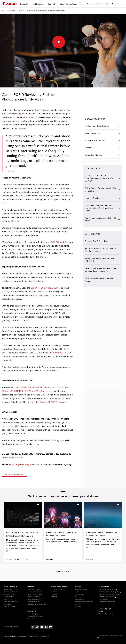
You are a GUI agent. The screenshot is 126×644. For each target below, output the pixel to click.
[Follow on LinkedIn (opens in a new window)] (51, 627)
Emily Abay (41, 110)
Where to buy (32, 619)
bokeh (5, 310)
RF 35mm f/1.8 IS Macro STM (25, 387)
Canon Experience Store (107, 602)
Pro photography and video (84, 602)
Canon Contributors (93, 155)
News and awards (10, 607)
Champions (20, 11)
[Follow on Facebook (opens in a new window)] (46, 627)
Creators (50, 559)
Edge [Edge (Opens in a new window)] (101, 612)
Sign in (108, 4)
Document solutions (58, 589)
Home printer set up (34, 589)
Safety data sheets (34, 602)
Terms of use (45, 636)
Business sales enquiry (35, 616)
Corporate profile (9, 594)
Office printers (79, 599)
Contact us (101, 4)
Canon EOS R (31, 117)
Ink (76, 597)
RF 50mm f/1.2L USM (50, 387)
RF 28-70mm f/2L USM (57, 353)
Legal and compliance (11, 602)
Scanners (78, 607)
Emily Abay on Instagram (21, 465)
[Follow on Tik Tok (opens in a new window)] (37, 627)
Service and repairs (34, 597)
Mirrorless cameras (81, 589)
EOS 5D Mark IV (59, 242)
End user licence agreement (37, 604)
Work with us (8, 599)
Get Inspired (38, 4)
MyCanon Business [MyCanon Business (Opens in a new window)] (35, 599)
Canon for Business (68, 4)
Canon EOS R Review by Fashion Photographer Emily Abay (45, 11)
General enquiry (33, 614)
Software (54, 597)
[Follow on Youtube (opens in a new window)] (42, 627)
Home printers (80, 594)
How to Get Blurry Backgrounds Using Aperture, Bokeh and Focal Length (99, 208)
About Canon (8, 589)
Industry (54, 592)
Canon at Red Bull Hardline (96, 241)
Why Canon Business (11, 592)
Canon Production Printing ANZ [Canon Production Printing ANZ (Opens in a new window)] (110, 592)
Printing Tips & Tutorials (95, 141)
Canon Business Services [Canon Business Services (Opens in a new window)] (108, 589)
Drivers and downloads (35, 592)
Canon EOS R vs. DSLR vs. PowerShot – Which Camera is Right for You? (100, 178)
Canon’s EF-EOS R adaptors (53, 402)
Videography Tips (92, 133)
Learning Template (93, 198)
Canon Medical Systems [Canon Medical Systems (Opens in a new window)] (107, 597)
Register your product (35, 594)
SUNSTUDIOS (16, 458)
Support (51, 4)
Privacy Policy (34, 636)
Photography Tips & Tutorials (97, 126)
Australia (13, 636)
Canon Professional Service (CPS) (110, 594)
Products (24, 4)
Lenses (77, 592)
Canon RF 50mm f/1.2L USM (44, 288)
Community (8, 604)
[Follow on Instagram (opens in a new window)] (33, 627)
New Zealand (22, 636)
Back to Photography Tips (14, 474)
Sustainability (8, 597)
